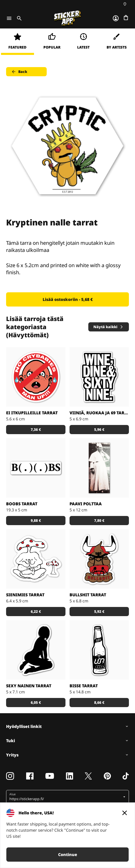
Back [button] (19, 72)
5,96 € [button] (99, 429)
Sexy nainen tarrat (29, 686)
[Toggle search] (18, 18)
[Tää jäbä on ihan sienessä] (36, 559)
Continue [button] (68, 855)
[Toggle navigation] (9, 18)
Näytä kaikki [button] (108, 327)
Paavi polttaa (86, 504)
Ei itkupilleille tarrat (32, 413)
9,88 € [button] (36, 520)
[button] (66, 797)
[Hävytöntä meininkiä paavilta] (99, 468)
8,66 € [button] (99, 702)
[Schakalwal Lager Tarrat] (99, 650)
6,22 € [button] (36, 611)
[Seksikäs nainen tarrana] (36, 650)
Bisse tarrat (84, 686)
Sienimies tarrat (25, 595)
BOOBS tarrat (22, 504)
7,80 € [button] (99, 520)
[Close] (125, 813)
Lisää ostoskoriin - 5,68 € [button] (68, 299)
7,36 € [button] (36, 429)
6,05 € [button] (36, 702)
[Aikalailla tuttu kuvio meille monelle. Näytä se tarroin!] (99, 377)
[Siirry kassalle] (126, 18)
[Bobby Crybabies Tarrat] (36, 377)
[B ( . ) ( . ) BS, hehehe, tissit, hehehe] (36, 468)
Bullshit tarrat (88, 595)
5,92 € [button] (99, 611)
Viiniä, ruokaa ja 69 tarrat (99, 413)
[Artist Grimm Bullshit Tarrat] (99, 559)
